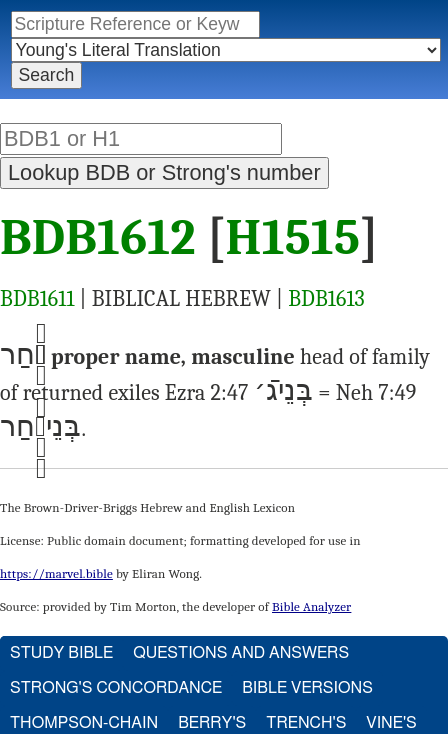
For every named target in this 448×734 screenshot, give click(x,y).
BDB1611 (37, 299)
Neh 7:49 (376, 393)
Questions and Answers (241, 653)
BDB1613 (326, 299)
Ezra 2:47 (207, 393)
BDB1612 (98, 238)
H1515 (293, 238)
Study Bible (61, 653)
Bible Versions (307, 688)
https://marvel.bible (56, 573)
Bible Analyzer (311, 606)
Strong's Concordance (116, 688)
